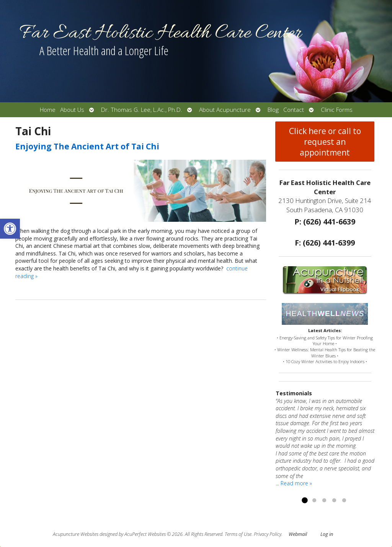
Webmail (298, 534)
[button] (10, 229)
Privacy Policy (268, 534)
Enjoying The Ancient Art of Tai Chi (87, 146)
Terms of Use (238, 534)
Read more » (296, 483)
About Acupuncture (225, 110)
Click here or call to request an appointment (325, 142)
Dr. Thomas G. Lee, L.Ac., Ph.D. (142, 110)
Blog (273, 110)
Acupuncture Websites (76, 534)
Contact (294, 110)
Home (48, 110)
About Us (72, 110)
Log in (327, 534)
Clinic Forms (337, 110)
